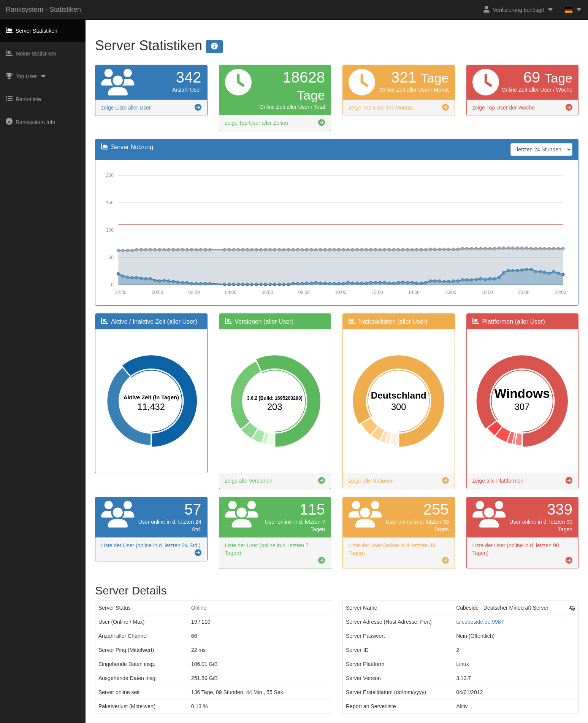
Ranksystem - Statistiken (43, 10)
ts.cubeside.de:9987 (480, 622)
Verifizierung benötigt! (519, 9)
